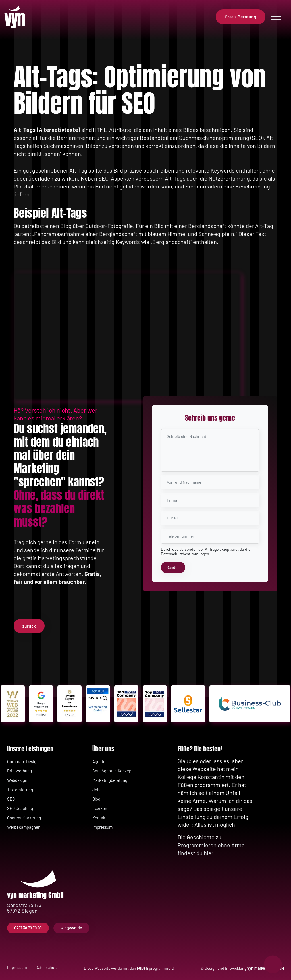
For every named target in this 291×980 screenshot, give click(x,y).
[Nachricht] (210, 449)
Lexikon (100, 809)
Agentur (100, 762)
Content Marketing (24, 818)
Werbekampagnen (24, 827)
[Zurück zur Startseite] (18, 17)
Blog (96, 799)
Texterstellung (20, 790)
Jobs (97, 790)
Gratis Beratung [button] (241, 17)
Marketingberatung (110, 780)
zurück (29, 626)
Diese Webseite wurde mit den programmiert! (129, 968)
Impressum (102, 827)
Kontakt (100, 818)
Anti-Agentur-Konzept (113, 771)
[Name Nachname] (210, 482)
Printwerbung (19, 771)
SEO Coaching (20, 809)
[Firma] (210, 500)
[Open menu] (276, 17)
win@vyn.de (71, 928)
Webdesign (17, 780)
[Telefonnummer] (210, 536)
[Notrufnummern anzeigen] (273, 965)
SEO (11, 799)
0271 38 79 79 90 (28, 928)
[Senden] (173, 567)
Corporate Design (23, 762)
